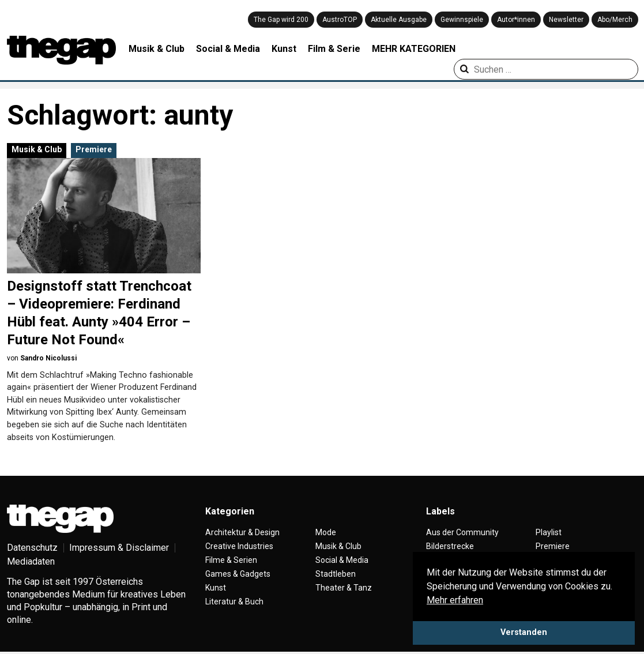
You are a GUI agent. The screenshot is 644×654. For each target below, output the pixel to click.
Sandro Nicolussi (48, 358)
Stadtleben (336, 574)
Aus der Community (462, 532)
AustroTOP (340, 20)
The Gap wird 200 (281, 20)
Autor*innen (516, 20)
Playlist (549, 532)
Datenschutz (32, 548)
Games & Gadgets (238, 574)
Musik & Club (157, 49)
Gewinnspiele (462, 20)
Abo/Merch (615, 20)
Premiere (94, 149)
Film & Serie (334, 49)
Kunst (284, 49)
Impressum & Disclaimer (119, 548)
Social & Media (228, 49)
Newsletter (566, 20)
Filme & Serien (231, 560)
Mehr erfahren (455, 600)
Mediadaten (31, 561)
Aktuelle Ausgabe (399, 20)
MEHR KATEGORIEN (414, 49)
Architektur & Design (242, 532)
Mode (326, 532)
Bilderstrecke (450, 546)
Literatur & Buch (234, 602)
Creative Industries (239, 546)
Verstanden (524, 632)
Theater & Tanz (344, 588)
